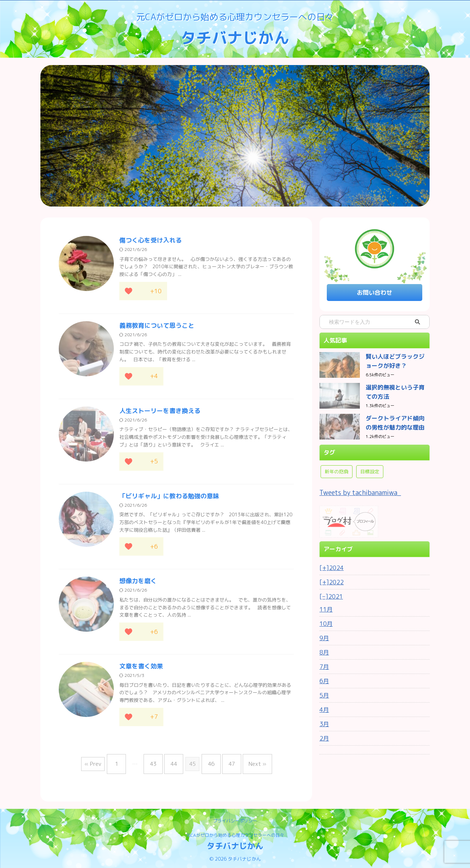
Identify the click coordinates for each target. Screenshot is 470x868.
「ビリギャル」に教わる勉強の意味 (166, 499)
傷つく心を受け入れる (149, 241)
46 (209, 765)
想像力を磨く (137, 584)
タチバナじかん (235, 37)
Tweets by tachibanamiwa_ (355, 489)
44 (176, 765)
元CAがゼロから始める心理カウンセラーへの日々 (235, 834)
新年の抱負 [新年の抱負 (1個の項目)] (337, 468)
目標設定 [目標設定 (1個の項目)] (370, 468)
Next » (248, 765)
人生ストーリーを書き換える (158, 413)
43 (159, 765)
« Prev (104, 765)
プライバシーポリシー (235, 819)
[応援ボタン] (129, 292)
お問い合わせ (375, 292)
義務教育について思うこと (155, 327)
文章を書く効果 (140, 670)
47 (226, 765)
